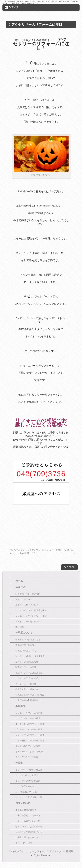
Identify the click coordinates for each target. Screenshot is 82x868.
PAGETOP (69, 567)
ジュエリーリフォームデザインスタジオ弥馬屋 (48, 851)
